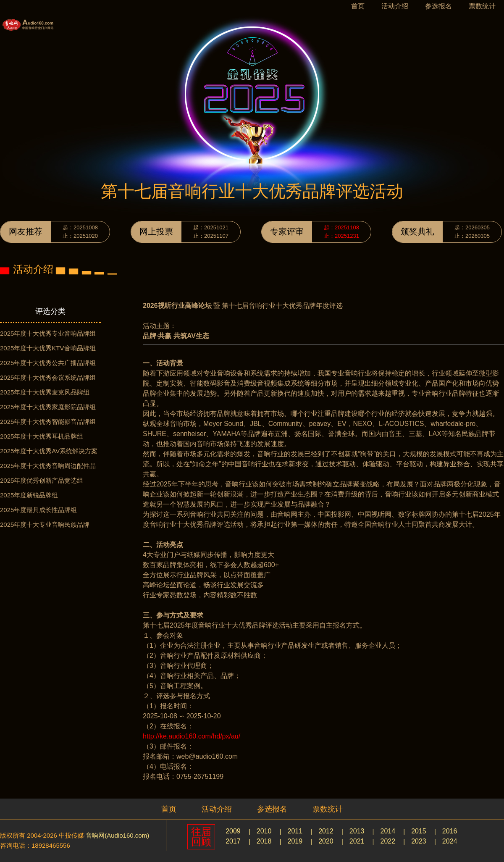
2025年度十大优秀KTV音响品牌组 (48, 348)
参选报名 (438, 6)
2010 (264, 831)
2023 (419, 841)
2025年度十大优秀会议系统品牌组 (48, 377)
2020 (326, 841)
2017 (233, 841)
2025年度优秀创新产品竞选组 (42, 480)
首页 (358, 6)
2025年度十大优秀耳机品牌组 (42, 436)
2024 (450, 841)
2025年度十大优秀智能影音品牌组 (48, 422)
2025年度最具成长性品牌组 (38, 510)
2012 (326, 831)
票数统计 (482, 6)
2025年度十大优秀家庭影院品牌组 (48, 407)
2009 (233, 831)
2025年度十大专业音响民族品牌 (45, 524)
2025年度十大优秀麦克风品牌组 (45, 392)
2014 (388, 831)
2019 (295, 841)
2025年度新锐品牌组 (29, 495)
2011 (295, 831)
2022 (388, 841)
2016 (450, 831)
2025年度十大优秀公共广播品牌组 (48, 363)
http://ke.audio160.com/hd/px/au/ (192, 736)
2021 (357, 841)
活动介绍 (395, 6)
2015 (419, 831)
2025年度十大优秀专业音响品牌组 (48, 333)
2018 (264, 841)
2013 (357, 831)
